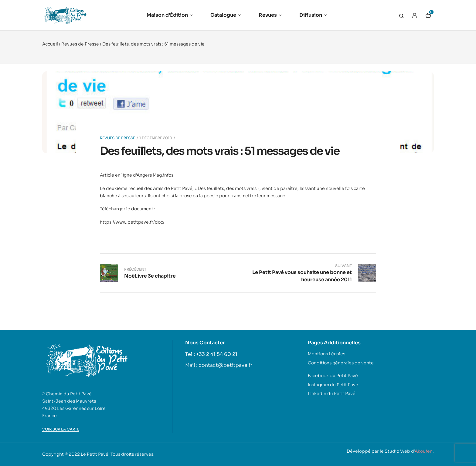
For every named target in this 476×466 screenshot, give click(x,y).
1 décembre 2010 (156, 138)
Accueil (50, 44)
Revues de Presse (80, 44)
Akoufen (424, 451)
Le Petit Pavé (95, 454)
